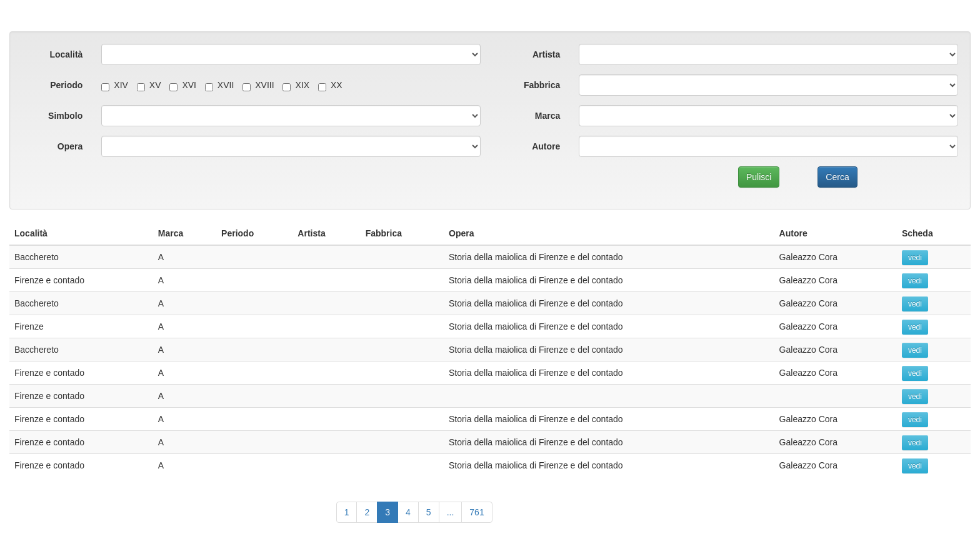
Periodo (66, 85)
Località (66, 54)
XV (149, 85)
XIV (115, 85)
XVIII (258, 85)
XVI (183, 85)
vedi (915, 258)
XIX (296, 85)
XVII (219, 85)
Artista (546, 54)
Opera (70, 146)
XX (330, 85)
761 (477, 512)
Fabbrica (542, 85)
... (451, 512)
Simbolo (65, 116)
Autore (546, 146)
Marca (547, 116)
